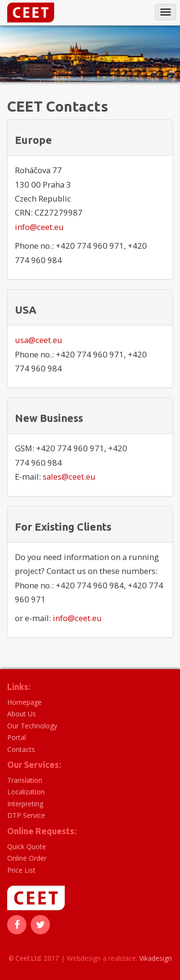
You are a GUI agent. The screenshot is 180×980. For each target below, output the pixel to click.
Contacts (21, 749)
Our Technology (32, 726)
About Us (22, 714)
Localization (26, 792)
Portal (17, 737)
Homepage (24, 702)
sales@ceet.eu (69, 477)
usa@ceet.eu (39, 340)
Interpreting (25, 804)
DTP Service (26, 815)
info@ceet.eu (39, 227)
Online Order (27, 858)
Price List (21, 870)
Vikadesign (156, 958)
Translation (25, 780)
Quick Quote (27, 846)
